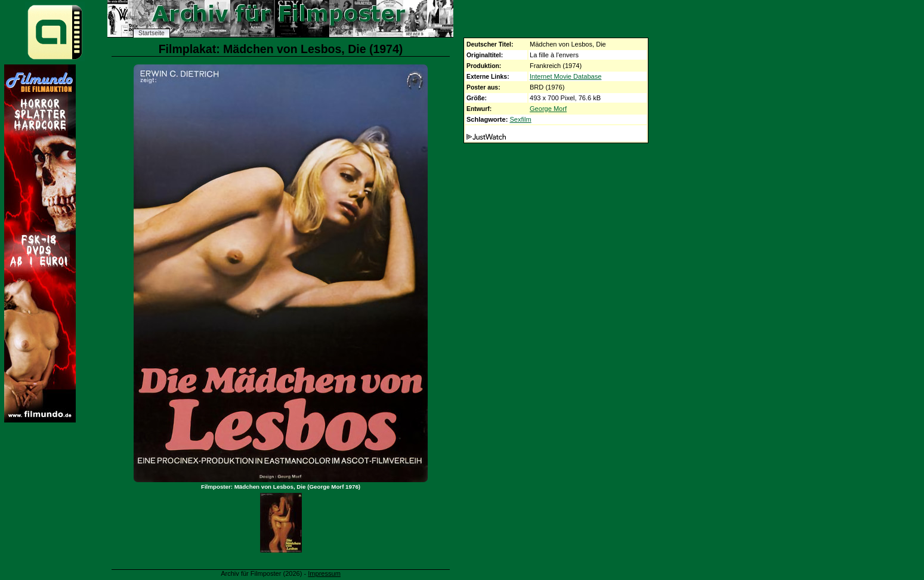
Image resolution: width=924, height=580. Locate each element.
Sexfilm (520, 119)
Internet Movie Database (565, 76)
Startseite (152, 33)
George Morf (548, 109)
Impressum (324, 573)
